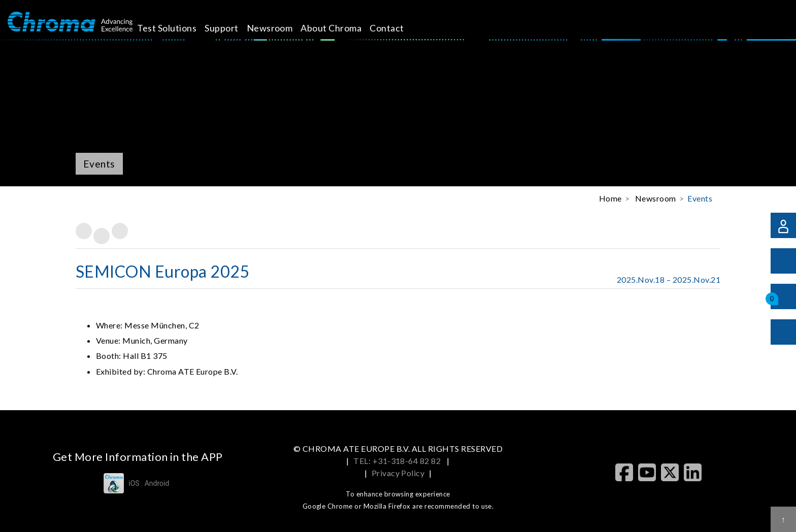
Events (700, 198)
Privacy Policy (398, 473)
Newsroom (285, 28)
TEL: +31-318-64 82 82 (398, 461)
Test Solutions (182, 28)
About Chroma (346, 28)
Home (610, 198)
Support (237, 28)
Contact (402, 28)
